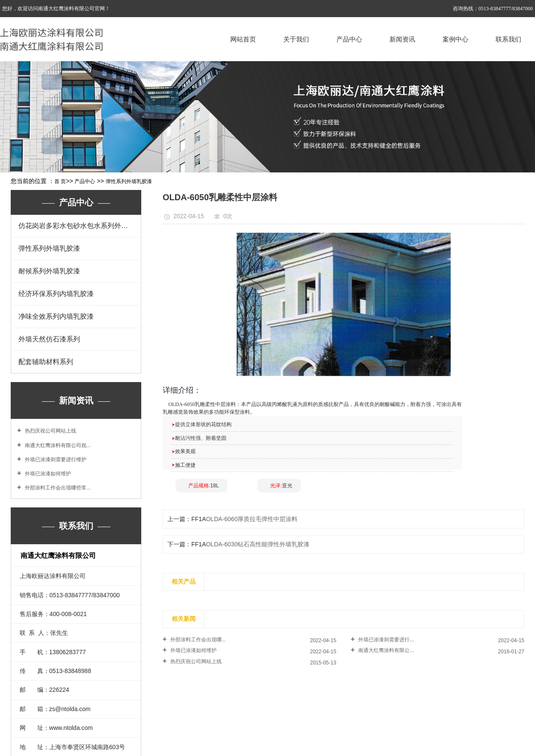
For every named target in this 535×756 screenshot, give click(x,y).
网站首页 (243, 39)
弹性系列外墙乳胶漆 (129, 181)
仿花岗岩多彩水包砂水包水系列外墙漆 (77, 226)
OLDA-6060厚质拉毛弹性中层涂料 (252, 519)
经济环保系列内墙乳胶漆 (56, 294)
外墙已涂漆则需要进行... (385, 640)
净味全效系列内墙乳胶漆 (56, 316)
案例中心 (455, 39)
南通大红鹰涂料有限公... (385, 650)
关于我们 (296, 39)
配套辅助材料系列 (46, 362)
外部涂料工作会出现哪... (197, 640)
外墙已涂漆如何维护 (47, 474)
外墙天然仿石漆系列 (49, 339)
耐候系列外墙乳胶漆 (49, 271)
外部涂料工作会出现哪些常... (57, 488)
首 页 (60, 181)
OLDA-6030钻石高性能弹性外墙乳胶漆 (258, 544)
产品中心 (349, 39)
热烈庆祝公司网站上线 (49, 431)
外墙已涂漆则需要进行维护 (55, 460)
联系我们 (508, 39)
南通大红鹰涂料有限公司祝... (57, 445)
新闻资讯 (402, 39)
